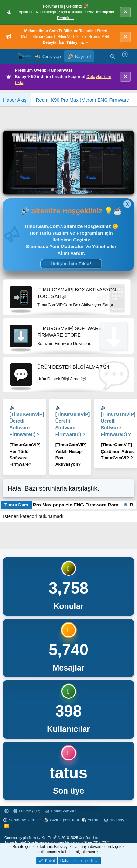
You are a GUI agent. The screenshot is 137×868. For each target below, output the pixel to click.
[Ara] (113, 56)
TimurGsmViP (61, 811)
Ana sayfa (119, 820)
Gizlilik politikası (64, 820)
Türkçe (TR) (27, 811)
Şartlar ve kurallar (25, 820)
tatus (68, 773)
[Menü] (9, 57)
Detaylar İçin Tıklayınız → (65, 42)
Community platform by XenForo (52, 838)
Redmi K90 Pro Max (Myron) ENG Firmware (82, 100)
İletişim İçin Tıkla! (71, 264)
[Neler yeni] (100, 56)
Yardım (94, 820)
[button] (7, 811)
